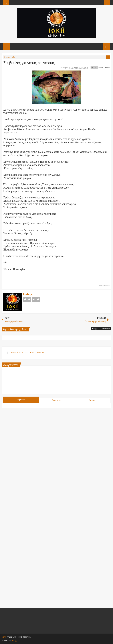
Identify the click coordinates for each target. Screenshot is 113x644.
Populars (21, 400)
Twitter (29, 299)
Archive (92, 400)
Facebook (25, 299)
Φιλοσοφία (10, 57)
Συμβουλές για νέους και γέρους (29, 62)
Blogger (95, 329)
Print (101, 68)
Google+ (34, 299)
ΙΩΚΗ (4, 637)
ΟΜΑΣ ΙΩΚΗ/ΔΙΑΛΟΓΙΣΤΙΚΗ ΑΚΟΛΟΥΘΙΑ (27, 353)
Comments (56, 400)
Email (107, 68)
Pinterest (38, 299)
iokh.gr (64, 68)
